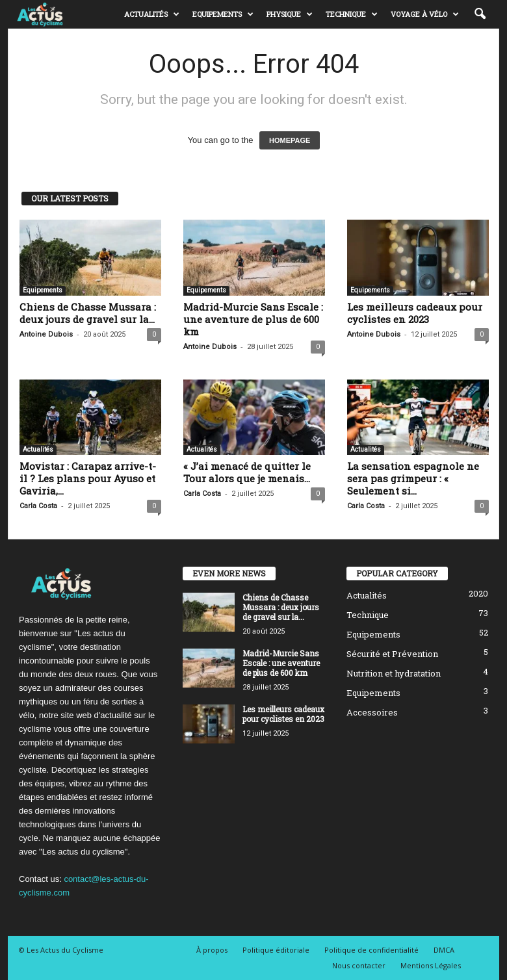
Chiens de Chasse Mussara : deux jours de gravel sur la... (88, 313)
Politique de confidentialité (371, 950)
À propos (212, 950)
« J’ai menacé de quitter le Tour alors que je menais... (247, 472)
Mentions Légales (431, 965)
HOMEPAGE (290, 140)
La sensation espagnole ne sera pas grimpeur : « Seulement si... (413, 478)
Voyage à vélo (425, 14)
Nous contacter (359, 965)
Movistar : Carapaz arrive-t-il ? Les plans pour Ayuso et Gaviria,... (88, 478)
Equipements (223, 14)
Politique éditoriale (276, 950)
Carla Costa (38, 506)
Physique (290, 14)
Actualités (152, 14)
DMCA (444, 950)
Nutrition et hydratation (394, 673)
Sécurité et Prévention (392, 654)
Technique (352, 14)
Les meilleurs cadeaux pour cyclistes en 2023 (415, 313)
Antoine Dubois (46, 334)
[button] (480, 14)
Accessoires (372, 712)
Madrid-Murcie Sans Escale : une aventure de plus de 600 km (253, 319)
